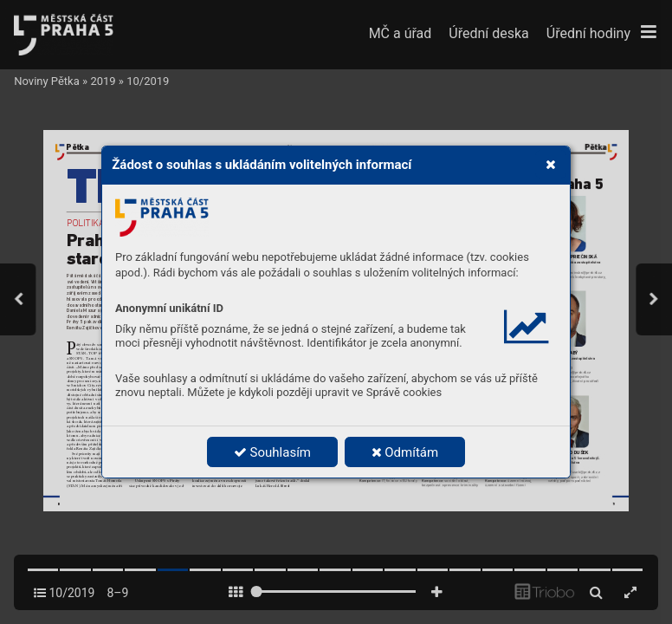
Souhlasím (272, 452)
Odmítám (405, 452)
